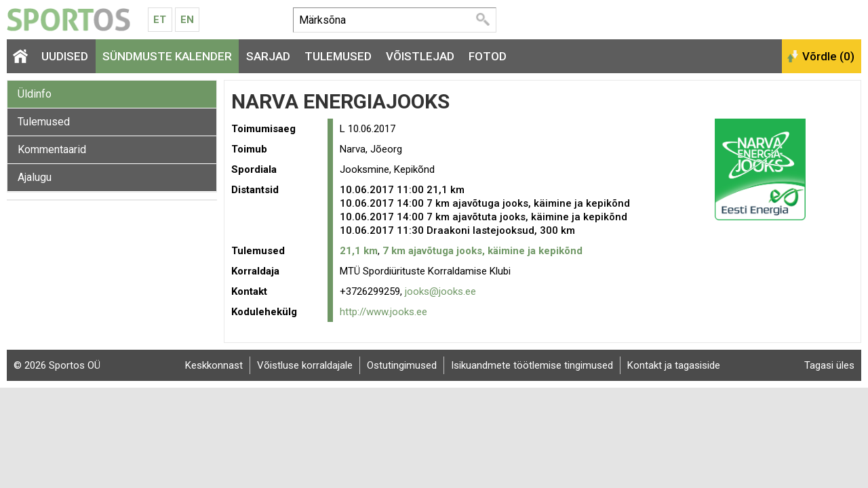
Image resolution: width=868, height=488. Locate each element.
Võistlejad (420, 56)
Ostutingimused (402, 365)
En (187, 20)
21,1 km (359, 251)
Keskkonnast (214, 365)
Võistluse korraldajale (305, 365)
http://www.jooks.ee (383, 312)
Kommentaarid (52, 149)
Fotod (488, 56)
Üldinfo (35, 94)
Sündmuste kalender (167, 56)
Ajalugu (35, 177)
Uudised (65, 56)
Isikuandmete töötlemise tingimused (532, 365)
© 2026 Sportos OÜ (57, 365)
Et (160, 20)
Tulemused (338, 56)
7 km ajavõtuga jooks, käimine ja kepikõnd (482, 251)
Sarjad (268, 56)
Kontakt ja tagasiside (674, 365)
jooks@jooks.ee (440, 291)
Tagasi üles (829, 365)
